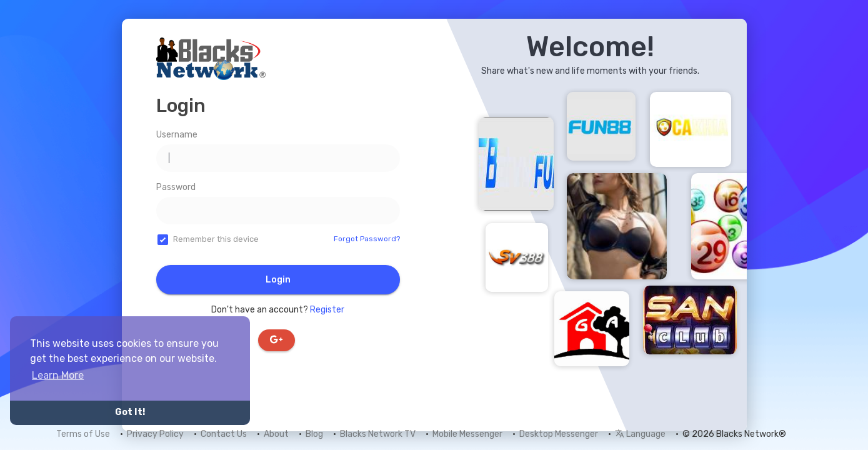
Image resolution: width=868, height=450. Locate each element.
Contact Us (224, 434)
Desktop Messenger (559, 434)
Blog (314, 434)
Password (176, 187)
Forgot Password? (367, 239)
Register (327, 310)
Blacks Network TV (378, 434)
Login (278, 280)
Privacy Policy (155, 434)
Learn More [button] (58, 375)
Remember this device (216, 239)
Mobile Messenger (467, 434)
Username (177, 135)
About (276, 434)
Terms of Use (83, 434)
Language (640, 434)
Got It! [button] (130, 412)
